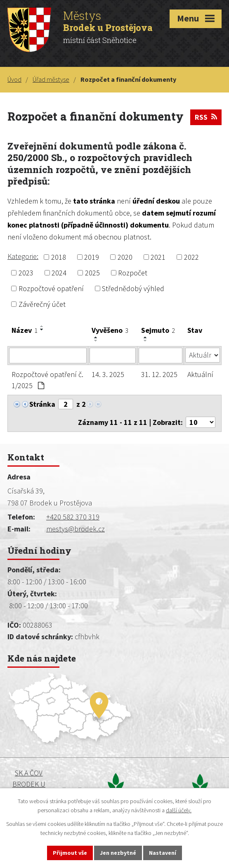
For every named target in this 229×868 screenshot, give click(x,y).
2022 (191, 257)
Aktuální (200, 374)
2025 (92, 273)
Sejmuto (158, 330)
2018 (59, 257)
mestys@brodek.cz (76, 529)
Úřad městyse (51, 79)
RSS (206, 117)
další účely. (179, 811)
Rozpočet (133, 273)
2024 (59, 273)
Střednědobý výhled (133, 288)
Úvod (14, 79)
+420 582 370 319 (73, 517)
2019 (92, 257)
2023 (26, 273)
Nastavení (163, 853)
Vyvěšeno (110, 330)
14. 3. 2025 (108, 374)
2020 (125, 257)
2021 (158, 257)
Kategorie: (23, 256)
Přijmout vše (70, 853)
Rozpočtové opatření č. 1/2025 (47, 380)
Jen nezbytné (118, 853)
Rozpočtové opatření (51, 288)
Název (25, 330)
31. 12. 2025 (159, 374)
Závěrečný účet (42, 304)
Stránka (42, 404)
